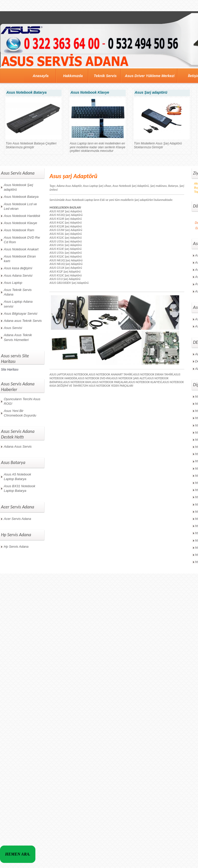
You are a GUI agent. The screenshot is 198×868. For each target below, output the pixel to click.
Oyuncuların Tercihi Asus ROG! (22, 401)
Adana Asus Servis (18, 447)
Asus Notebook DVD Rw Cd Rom (22, 240)
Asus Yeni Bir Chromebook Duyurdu (20, 413)
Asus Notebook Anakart (21, 249)
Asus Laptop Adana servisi (18, 304)
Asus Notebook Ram (19, 230)
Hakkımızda (73, 76)
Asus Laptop (13, 283)
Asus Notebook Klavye (20, 223)
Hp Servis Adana (16, 547)
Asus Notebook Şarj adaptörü (18, 187)
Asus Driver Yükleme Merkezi (150, 76)
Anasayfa (40, 76)
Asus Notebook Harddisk (22, 216)
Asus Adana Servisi (18, 276)
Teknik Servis (105, 76)
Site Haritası (10, 369)
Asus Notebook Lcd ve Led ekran (20, 206)
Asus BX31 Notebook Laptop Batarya (20, 488)
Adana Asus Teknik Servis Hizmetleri (18, 337)
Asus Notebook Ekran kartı (20, 259)
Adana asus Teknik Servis (23, 321)
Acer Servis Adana (17, 519)
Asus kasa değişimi (18, 268)
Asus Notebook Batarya (21, 197)
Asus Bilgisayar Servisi (21, 314)
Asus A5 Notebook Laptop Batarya (17, 477)
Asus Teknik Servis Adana (18, 292)
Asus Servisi (13, 328)
